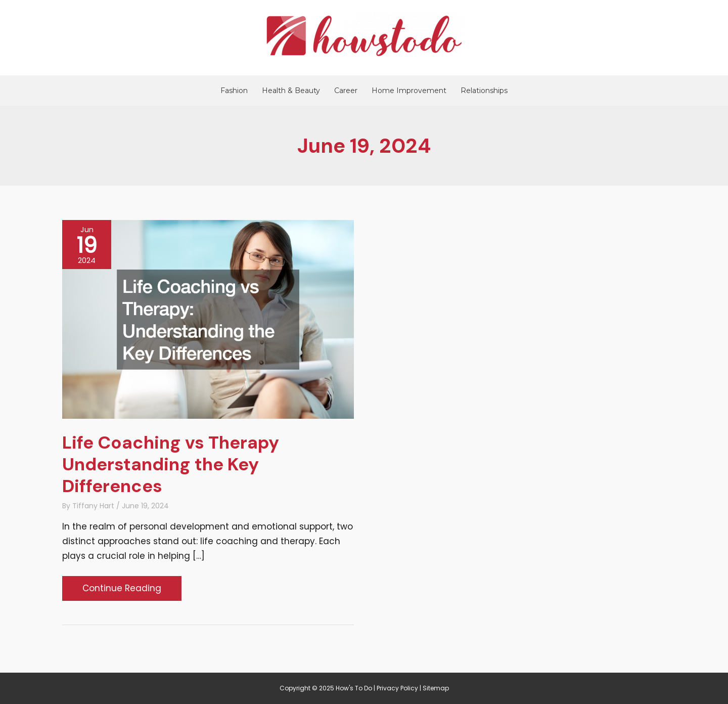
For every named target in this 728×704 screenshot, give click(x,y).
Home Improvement (409, 91)
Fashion (234, 91)
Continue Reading (122, 591)
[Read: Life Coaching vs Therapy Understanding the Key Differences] (208, 319)
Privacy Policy (397, 688)
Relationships (484, 91)
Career (346, 91)
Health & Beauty (291, 91)
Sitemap (436, 688)
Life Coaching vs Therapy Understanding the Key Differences (171, 464)
